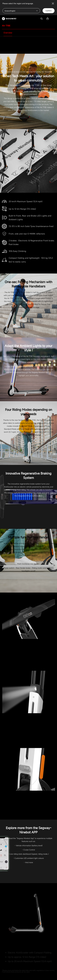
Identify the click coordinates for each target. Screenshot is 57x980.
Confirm (49, 11)
